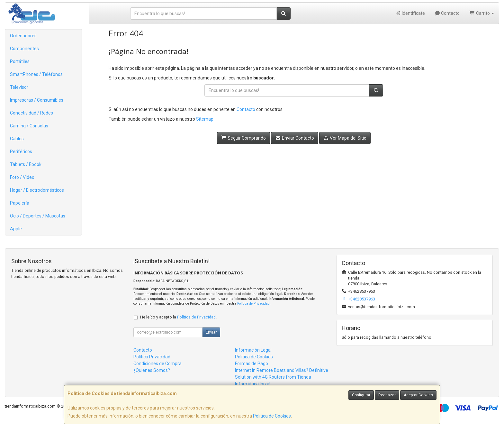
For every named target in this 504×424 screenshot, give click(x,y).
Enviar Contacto (295, 138)
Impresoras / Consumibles (37, 100)
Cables (17, 139)
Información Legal (253, 350)
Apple (16, 229)
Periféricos (21, 152)
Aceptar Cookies (418, 395)
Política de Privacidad (253, 304)
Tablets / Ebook (26, 164)
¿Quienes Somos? (152, 370)
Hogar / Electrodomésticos (37, 190)
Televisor (19, 87)
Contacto (447, 13)
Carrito (482, 13)
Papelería (20, 203)
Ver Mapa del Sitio (345, 138)
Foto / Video (22, 177)
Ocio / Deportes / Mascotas (38, 216)
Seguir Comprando (244, 138)
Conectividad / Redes (32, 113)
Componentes (24, 49)
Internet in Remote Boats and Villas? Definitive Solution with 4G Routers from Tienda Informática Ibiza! (282, 377)
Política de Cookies (272, 416)
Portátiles (20, 61)
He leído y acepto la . (178, 317)
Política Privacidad (152, 357)
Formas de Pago (252, 364)
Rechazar (387, 395)
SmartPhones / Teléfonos (36, 74)
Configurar (361, 395)
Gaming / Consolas (29, 126)
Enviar (211, 332)
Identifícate (410, 13)
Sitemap (205, 119)
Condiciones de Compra (157, 364)
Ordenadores (23, 36)
